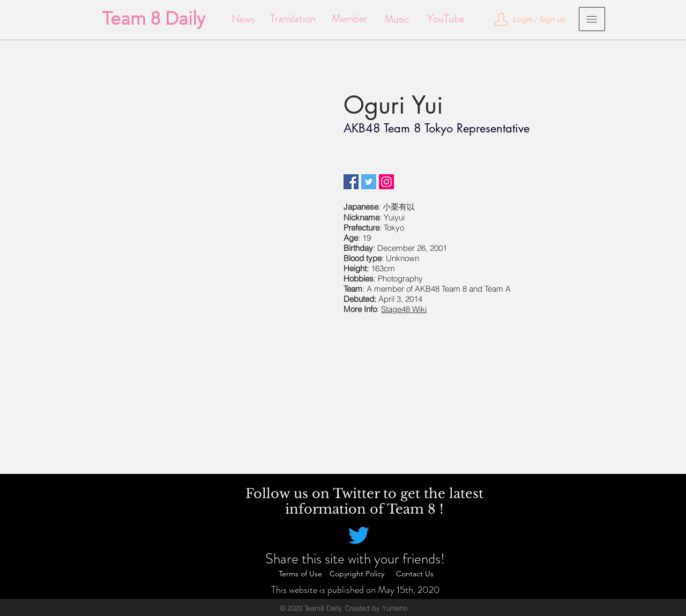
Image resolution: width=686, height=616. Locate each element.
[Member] (349, 19)
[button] (540, 20)
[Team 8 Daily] (154, 19)
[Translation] (293, 19)
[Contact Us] (415, 574)
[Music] (397, 19)
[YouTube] (446, 19)
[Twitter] (369, 182)
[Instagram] (386, 182)
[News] (243, 19)
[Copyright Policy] (357, 574)
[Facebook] (351, 182)
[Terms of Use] (300, 574)
